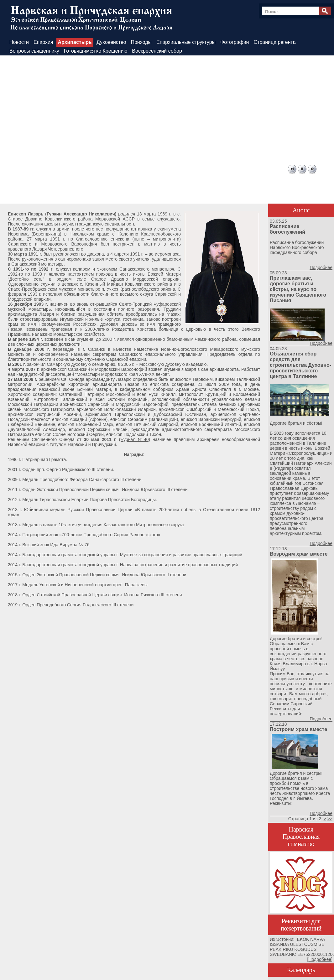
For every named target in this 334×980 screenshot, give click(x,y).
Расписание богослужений (287, 229)
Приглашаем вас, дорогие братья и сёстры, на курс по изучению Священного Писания (298, 289)
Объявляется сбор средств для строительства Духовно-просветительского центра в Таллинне (300, 365)
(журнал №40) (135, 439)
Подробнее (321, 267)
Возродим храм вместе (299, 554)
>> (330, 819)
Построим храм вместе (298, 729)
